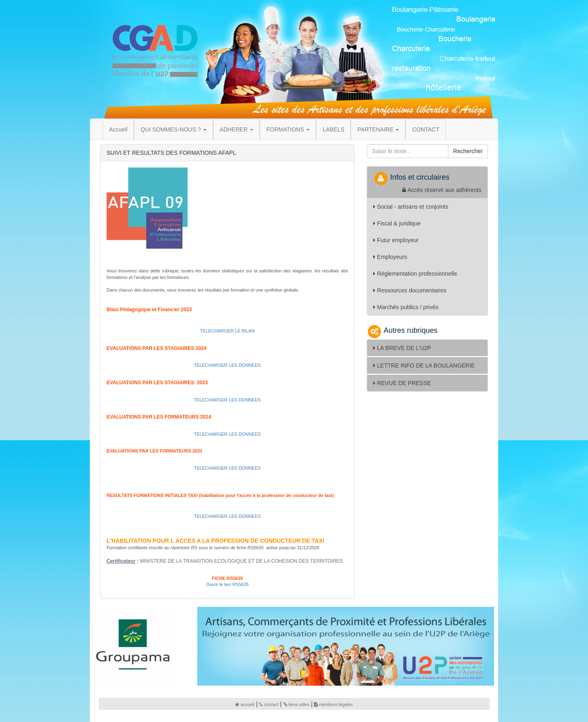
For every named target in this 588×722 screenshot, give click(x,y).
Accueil (118, 129)
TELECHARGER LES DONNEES (227, 365)
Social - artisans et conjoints (411, 207)
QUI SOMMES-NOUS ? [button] (174, 129)
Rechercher (468, 151)
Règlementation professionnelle (415, 274)
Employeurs (390, 257)
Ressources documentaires (410, 290)
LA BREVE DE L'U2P (402, 348)
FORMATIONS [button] (288, 129)
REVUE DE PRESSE (402, 383)
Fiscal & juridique (397, 223)
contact (269, 704)
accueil (245, 704)
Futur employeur (396, 240)
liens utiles (296, 704)
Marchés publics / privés (406, 307)
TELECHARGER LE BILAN (227, 331)
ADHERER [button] (236, 129)
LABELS (333, 129)
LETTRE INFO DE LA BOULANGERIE (424, 365)
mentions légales (333, 704)
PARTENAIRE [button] (378, 129)
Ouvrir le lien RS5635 (227, 584)
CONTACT (426, 129)
